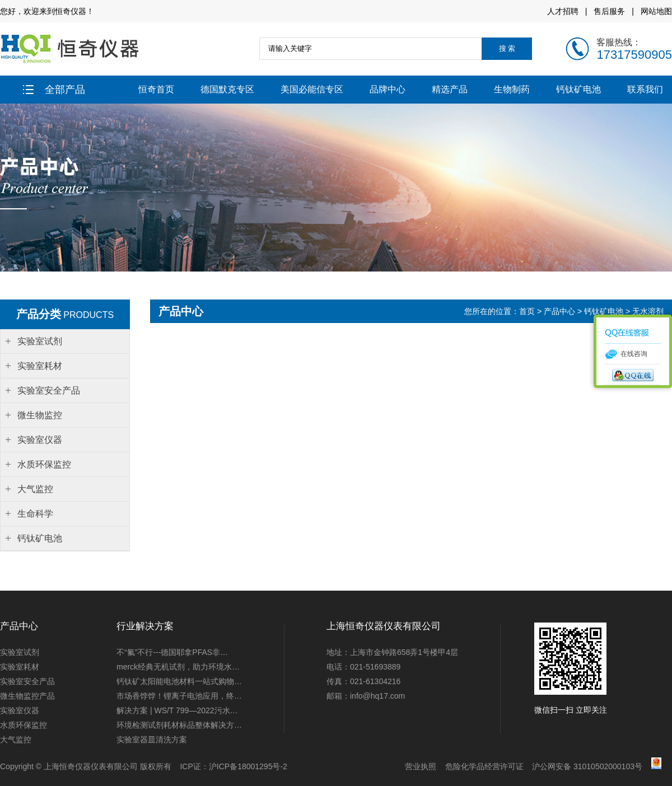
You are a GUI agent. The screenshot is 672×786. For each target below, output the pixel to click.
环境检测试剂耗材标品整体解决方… (179, 725)
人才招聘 (563, 11)
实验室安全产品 (27, 681)
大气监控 (16, 740)
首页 (528, 311)
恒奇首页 (156, 89)
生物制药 (512, 89)
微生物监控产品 (27, 696)
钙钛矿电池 (578, 89)
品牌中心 (388, 89)
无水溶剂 (648, 311)
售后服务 (609, 11)
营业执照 (421, 766)
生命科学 (35, 514)
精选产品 (450, 89)
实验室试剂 (20, 652)
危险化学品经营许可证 (484, 766)
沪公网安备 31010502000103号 (587, 766)
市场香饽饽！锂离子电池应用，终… (179, 696)
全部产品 (54, 90)
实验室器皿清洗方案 (152, 740)
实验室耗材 (20, 667)
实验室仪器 (20, 710)
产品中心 (559, 311)
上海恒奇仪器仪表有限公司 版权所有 (108, 766)
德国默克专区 (227, 89)
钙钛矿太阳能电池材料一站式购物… (179, 681)
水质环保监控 (24, 725)
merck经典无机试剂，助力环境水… (178, 667)
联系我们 (645, 89)
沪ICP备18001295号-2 (248, 766)
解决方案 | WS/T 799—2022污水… (177, 710)
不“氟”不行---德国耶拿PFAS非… (172, 652)
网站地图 (656, 11)
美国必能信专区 (312, 89)
